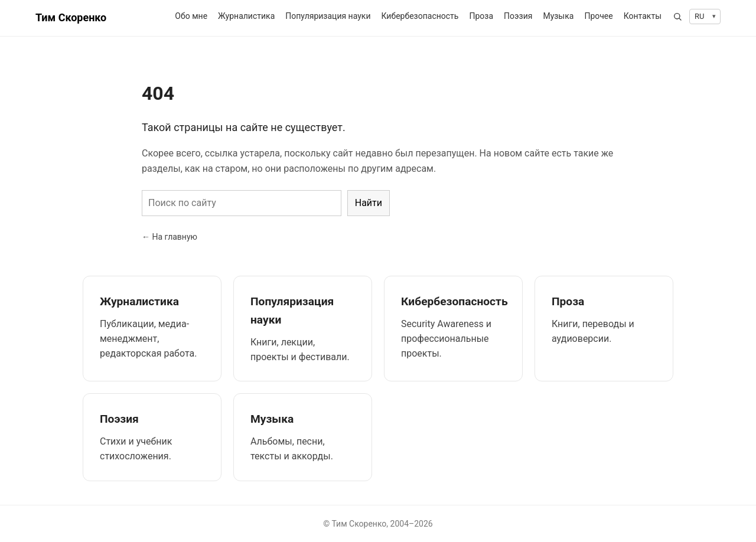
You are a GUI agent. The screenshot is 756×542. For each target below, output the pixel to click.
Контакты (643, 16)
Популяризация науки (328, 16)
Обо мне (191, 16)
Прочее (598, 16)
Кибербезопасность (420, 16)
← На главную (170, 237)
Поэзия (518, 16)
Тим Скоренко (71, 17)
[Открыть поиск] (677, 17)
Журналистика (246, 16)
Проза (481, 16)
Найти (369, 203)
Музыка (558, 16)
